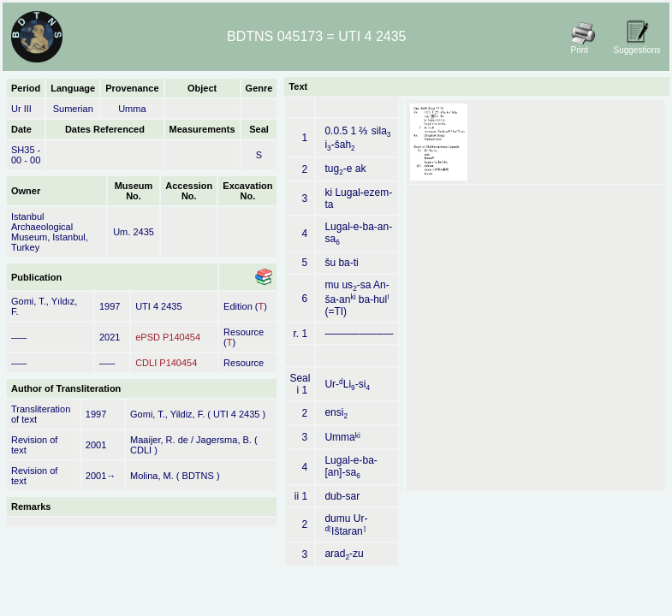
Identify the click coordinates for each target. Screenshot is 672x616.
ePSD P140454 (168, 337)
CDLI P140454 (166, 363)
